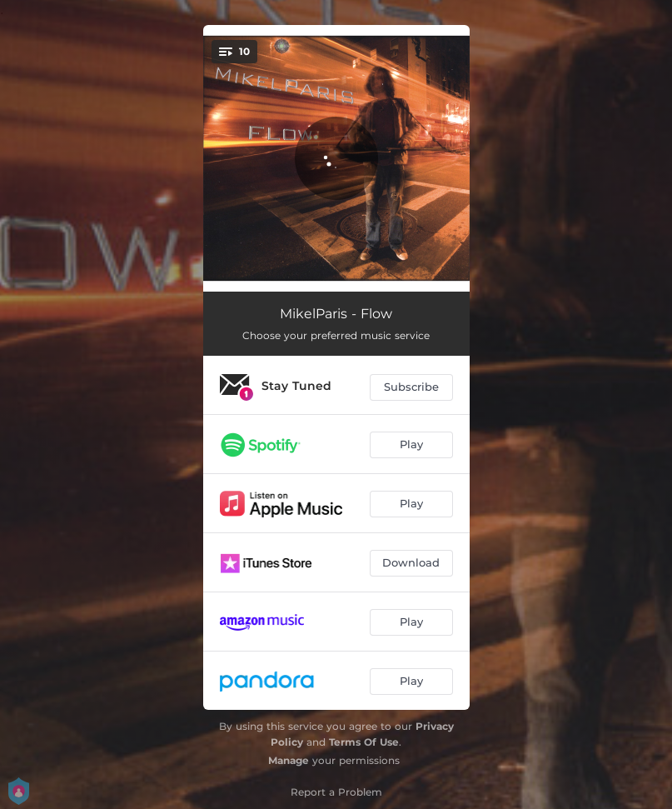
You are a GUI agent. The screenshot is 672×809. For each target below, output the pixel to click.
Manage (289, 760)
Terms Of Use (364, 742)
